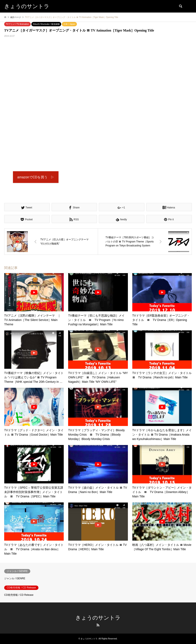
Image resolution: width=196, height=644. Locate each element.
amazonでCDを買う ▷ (36, 177)
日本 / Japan (69, 24)
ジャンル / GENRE (15, 578)
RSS (98, 625)
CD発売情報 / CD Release (19, 595)
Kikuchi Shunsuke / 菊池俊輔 (46, 24)
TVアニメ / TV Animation (17, 24)
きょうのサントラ (98, 618)
